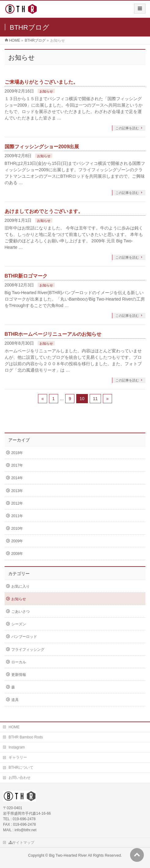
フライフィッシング (28, 650)
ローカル (19, 662)
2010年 (17, 529)
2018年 (17, 453)
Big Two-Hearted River (68, 855)
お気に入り (21, 586)
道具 (15, 700)
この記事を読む (127, 128)
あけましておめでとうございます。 (44, 211)
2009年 (17, 541)
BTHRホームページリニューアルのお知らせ (53, 334)
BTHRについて (21, 768)
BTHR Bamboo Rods (26, 737)
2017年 (17, 465)
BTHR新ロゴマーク (26, 276)
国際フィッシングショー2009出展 (42, 147)
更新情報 (19, 675)
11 (96, 399)
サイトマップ (21, 843)
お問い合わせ (20, 778)
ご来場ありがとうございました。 (41, 82)
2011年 (17, 516)
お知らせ (46, 91)
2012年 (17, 503)
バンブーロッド (24, 637)
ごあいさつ (21, 612)
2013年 (17, 491)
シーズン (19, 624)
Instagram (17, 747)
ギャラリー (18, 757)
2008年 (17, 554)
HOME (14, 727)
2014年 (17, 478)
